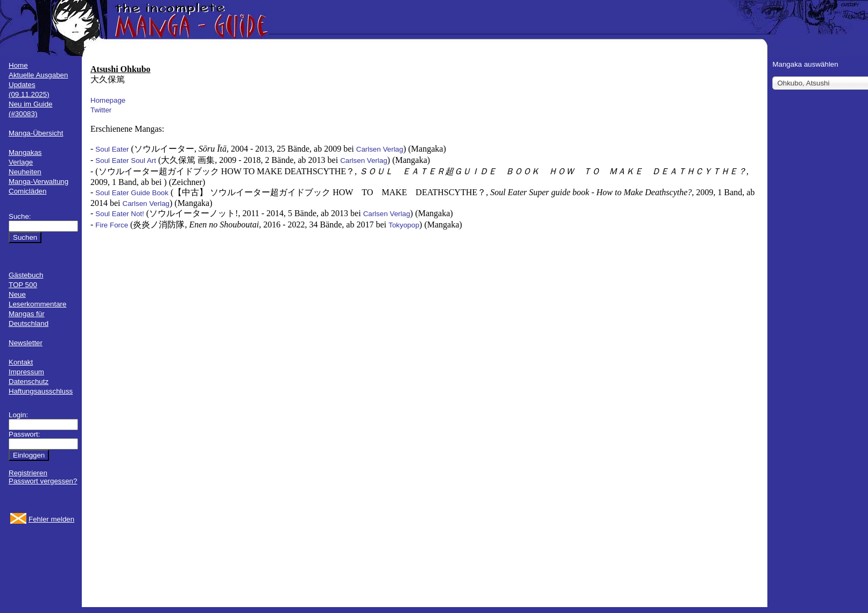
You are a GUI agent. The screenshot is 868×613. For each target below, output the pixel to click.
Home (18, 65)
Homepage (108, 100)
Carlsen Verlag (380, 149)
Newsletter (26, 343)
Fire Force (112, 225)
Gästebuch (26, 275)
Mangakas (25, 152)
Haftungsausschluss (41, 391)
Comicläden (27, 191)
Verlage (21, 162)
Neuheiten (25, 172)
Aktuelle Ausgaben (38, 75)
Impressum (26, 372)
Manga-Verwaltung (38, 181)
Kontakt (21, 362)
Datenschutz (29, 382)
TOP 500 (23, 285)
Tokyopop (404, 225)
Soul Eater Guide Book (132, 193)
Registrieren (28, 473)
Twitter (101, 110)
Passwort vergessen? (43, 481)
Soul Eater (112, 149)
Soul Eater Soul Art (126, 161)
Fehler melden (51, 519)
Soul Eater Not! (119, 214)
